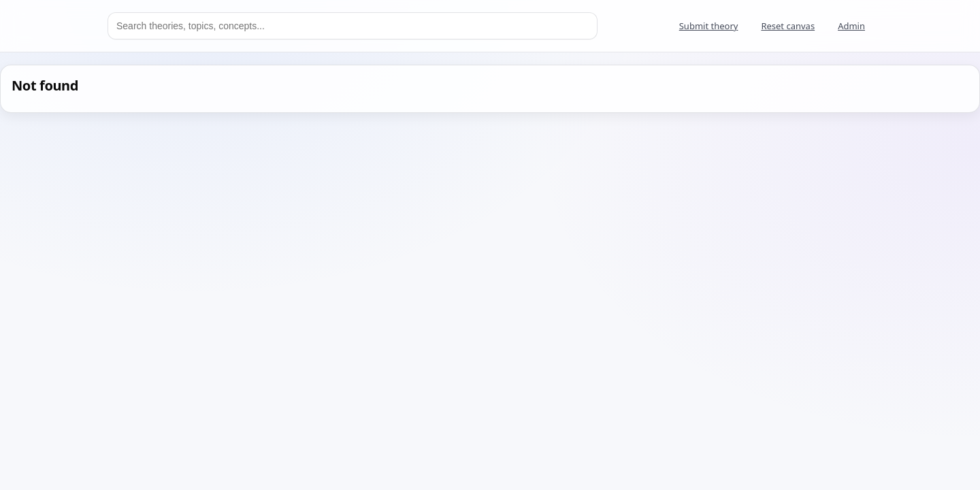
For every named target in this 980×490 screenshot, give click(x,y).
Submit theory (709, 26)
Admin (851, 26)
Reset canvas (788, 26)
